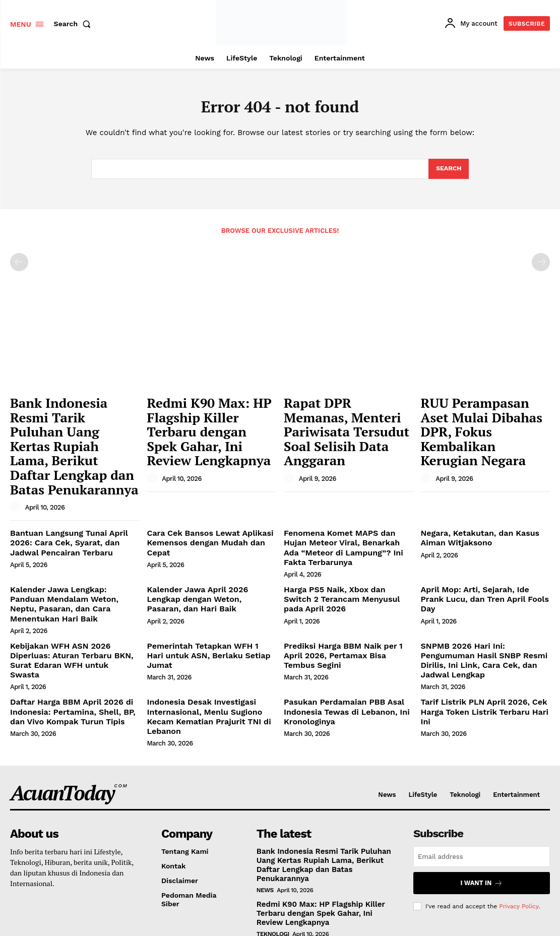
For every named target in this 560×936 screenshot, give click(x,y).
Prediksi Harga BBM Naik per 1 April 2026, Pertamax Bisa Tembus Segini (345, 578)
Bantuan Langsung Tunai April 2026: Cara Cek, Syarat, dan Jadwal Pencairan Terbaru (72, 496)
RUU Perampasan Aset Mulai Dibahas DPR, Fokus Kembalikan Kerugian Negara (481, 419)
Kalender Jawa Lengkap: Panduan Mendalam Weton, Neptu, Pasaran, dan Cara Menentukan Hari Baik (70, 539)
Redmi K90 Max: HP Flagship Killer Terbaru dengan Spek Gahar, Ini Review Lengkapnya (200, 419)
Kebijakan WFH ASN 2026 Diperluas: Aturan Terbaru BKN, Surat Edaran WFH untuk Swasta (73, 582)
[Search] (448, 171)
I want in (482, 784)
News (265, 789)
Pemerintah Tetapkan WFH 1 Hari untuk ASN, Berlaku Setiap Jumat (205, 578)
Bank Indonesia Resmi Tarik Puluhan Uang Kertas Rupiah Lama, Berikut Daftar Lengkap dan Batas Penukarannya (74, 425)
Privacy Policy (519, 806)
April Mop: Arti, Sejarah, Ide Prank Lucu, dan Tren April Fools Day (480, 535)
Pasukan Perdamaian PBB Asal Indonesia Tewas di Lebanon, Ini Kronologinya (339, 625)
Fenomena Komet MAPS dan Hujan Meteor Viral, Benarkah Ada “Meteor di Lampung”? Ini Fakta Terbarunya (346, 496)
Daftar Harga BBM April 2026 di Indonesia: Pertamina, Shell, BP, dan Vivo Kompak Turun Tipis (72, 625)
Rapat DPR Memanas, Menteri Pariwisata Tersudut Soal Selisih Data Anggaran (344, 419)
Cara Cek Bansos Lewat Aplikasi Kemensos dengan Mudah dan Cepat (210, 492)
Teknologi (273, 832)
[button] (75, 24)
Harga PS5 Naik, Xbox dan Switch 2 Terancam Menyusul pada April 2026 (347, 535)
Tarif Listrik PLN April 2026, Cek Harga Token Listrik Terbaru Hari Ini (482, 621)
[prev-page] (19, 266)
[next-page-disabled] (541, 266)
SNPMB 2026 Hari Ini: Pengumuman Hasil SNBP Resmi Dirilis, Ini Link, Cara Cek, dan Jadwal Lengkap (483, 582)
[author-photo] (17, 462)
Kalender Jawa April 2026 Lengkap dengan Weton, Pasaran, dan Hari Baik (207, 539)
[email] (482, 758)
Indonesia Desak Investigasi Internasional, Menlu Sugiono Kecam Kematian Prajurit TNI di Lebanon (210, 625)
